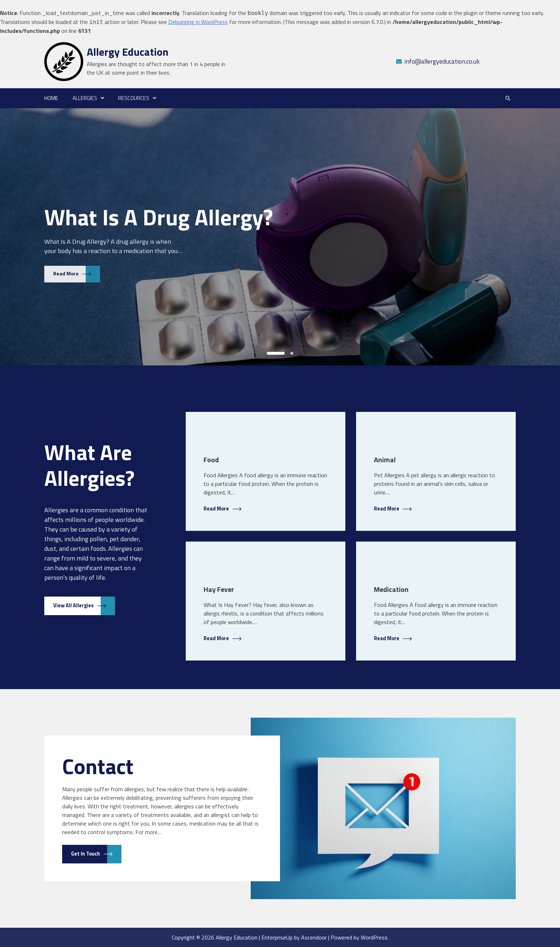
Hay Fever (219, 589)
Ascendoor (314, 937)
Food (211, 460)
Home (51, 98)
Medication (391, 589)
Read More (66, 271)
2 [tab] (292, 353)
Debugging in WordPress (198, 22)
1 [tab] (276, 353)
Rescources (134, 98)
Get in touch (86, 854)
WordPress (374, 937)
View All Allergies (73, 605)
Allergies (85, 98)
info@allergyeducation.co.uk (442, 61)
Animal (385, 460)
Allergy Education (128, 52)
